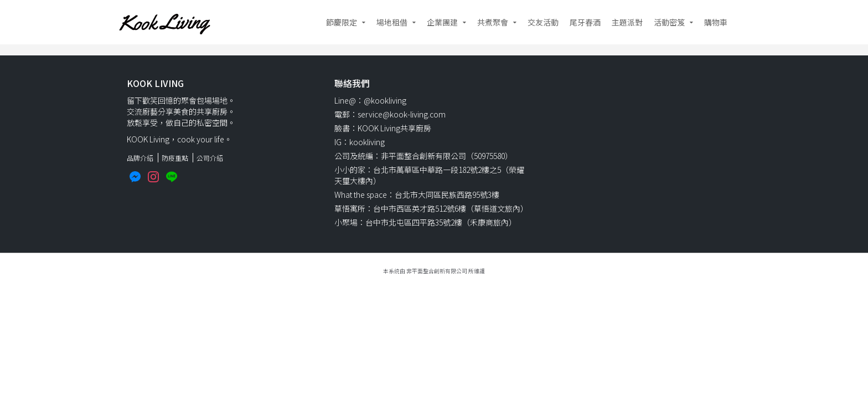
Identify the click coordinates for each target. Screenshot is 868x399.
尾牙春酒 (585, 22)
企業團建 (442, 22)
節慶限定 (342, 22)
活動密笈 (669, 22)
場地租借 (392, 22)
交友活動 (543, 22)
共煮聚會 (493, 22)
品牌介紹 (140, 158)
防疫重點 (175, 158)
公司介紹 (210, 158)
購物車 (716, 22)
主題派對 (627, 22)
